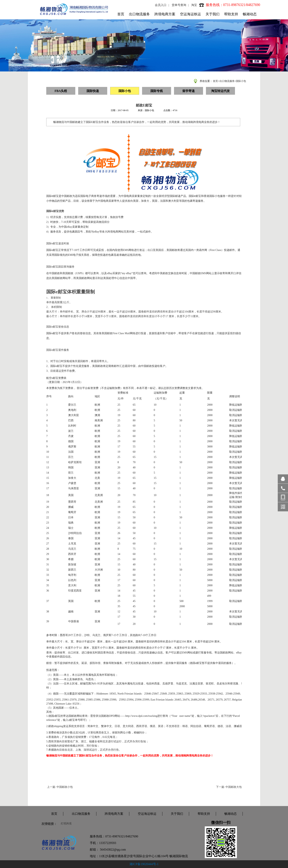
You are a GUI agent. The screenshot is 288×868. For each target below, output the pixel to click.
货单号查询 (179, 5)
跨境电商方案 (165, 14)
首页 (121, 14)
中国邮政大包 (234, 787)
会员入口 (161, 5)
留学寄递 (189, 91)
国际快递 (93, 91)
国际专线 (157, 91)
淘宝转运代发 (220, 91)
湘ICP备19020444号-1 (144, 864)
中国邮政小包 (65, 787)
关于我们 (213, 14)
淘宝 (194, 5)
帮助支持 (231, 14)
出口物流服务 (139, 14)
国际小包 (241, 81)
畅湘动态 (250, 14)
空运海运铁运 (190, 14)
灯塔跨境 (66, 824)
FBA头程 (61, 91)
